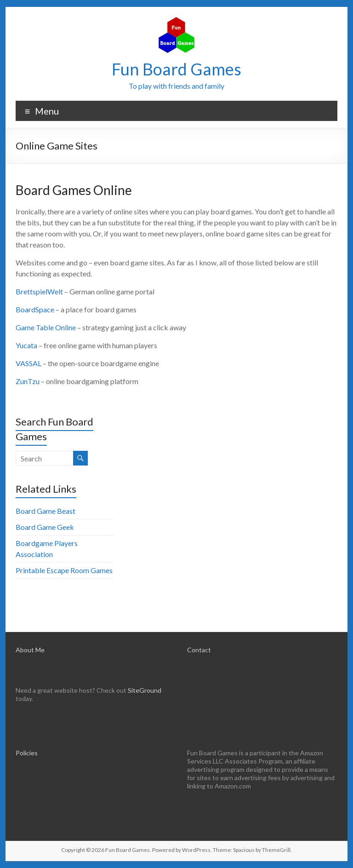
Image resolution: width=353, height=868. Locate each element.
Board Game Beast (46, 511)
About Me (30, 650)
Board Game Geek (45, 527)
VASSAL (28, 363)
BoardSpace (35, 309)
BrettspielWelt (39, 291)
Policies (27, 753)
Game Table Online (46, 327)
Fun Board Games (176, 69)
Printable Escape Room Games (64, 570)
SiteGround (145, 690)
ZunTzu (28, 381)
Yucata (26, 345)
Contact (199, 650)
